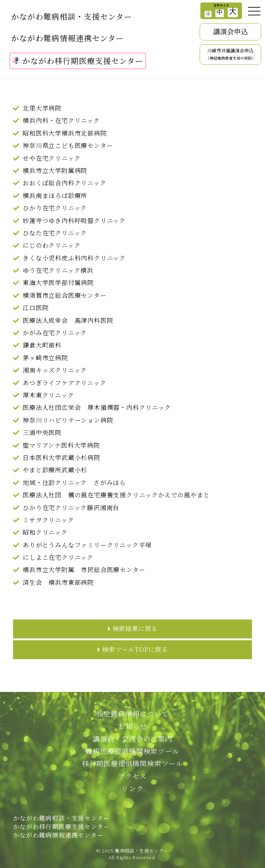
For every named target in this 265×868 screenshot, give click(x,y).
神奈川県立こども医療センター (68, 145)
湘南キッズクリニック (55, 370)
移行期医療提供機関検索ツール (132, 763)
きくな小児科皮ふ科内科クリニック (74, 258)
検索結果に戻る (135, 629)
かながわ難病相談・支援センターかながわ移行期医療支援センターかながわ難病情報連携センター (61, 827)
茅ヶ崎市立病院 (45, 358)
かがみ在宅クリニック (55, 333)
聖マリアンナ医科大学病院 (61, 445)
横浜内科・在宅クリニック (61, 120)
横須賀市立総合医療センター (64, 295)
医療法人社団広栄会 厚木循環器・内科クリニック (97, 407)
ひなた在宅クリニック (55, 233)
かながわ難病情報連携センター (67, 38)
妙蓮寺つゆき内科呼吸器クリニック (74, 221)
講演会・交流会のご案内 (132, 739)
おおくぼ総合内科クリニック (64, 183)
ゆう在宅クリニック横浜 (58, 270)
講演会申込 (230, 31)
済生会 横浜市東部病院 (58, 582)
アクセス (132, 776)
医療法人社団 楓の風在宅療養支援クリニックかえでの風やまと (116, 495)
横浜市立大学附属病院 (55, 170)
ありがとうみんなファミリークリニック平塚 (87, 545)
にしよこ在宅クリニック (58, 557)
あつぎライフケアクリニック (64, 383)
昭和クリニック (45, 532)
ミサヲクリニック (48, 520)
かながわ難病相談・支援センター (72, 16)
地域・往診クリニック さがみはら (74, 483)
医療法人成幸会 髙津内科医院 (68, 320)
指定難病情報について (133, 714)
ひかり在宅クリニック (55, 208)
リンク (132, 788)
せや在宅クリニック (52, 158)
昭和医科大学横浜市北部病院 (65, 133)
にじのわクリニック (52, 245)
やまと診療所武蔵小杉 (55, 470)
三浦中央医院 (42, 432)
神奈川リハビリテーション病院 (68, 420)
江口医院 (36, 308)
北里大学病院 (42, 108)
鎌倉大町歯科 (42, 345)
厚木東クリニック (48, 395)
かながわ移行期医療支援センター (78, 61)
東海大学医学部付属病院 (58, 283)
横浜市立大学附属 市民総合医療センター (84, 570)
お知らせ (132, 726)
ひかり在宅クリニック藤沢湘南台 (71, 508)
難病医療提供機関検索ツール (132, 751)
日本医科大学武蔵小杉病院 (62, 458)
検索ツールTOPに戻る (135, 649)
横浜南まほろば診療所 (55, 196)
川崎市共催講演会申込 (231, 54)
